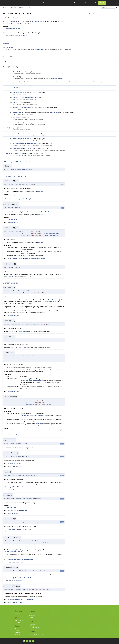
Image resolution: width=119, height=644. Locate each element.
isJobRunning (17, 138)
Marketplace (77, 3)
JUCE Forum (32, 614)
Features (17, 622)
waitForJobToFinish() (28, 559)
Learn (55, 3)
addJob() (41, 191)
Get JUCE (102, 3)
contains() (13, 510)
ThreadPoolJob (13, 21)
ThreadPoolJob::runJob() (55, 300)
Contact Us (32, 624)
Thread (18, 28)
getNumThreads (18, 123)
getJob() (12, 487)
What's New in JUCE (20, 620)
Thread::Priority (70, 82)
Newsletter (66, 3)
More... (71, 49)
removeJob (16, 107)
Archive (31, 618)
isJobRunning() (11, 507)
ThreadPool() (16, 199)
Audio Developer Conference (36, 634)
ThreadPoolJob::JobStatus (33, 97)
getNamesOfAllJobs (19, 153)
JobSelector (9, 48)
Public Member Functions (102, 13)
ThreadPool (35, 21)
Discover (46, 3)
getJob (15, 128)
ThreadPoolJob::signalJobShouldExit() (31, 381)
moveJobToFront (18, 148)
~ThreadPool (17, 87)
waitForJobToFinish (18, 143)
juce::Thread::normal (16, 258)
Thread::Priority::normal (94, 82)
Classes (88, 13)
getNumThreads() (15, 464)
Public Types (93, 13)
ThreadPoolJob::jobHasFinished (13, 552)
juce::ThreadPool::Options (14, 169)
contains (15, 133)
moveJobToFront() (15, 578)
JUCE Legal (32, 626)
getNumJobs (17, 118)
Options (8, 61)
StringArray (9, 153)
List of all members (113, 13)
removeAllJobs (17, 113)
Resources (18, 634)
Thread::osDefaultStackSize (56, 82)
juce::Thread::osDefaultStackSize (35, 258)
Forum (87, 3)
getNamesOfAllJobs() (16, 599)
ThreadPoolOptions (18, 61)
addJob (15, 92)
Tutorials (17, 631)
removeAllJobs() (8, 276)
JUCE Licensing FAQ (34, 628)
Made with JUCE (19, 632)
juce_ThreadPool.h (21, 36)
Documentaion (19, 629)
